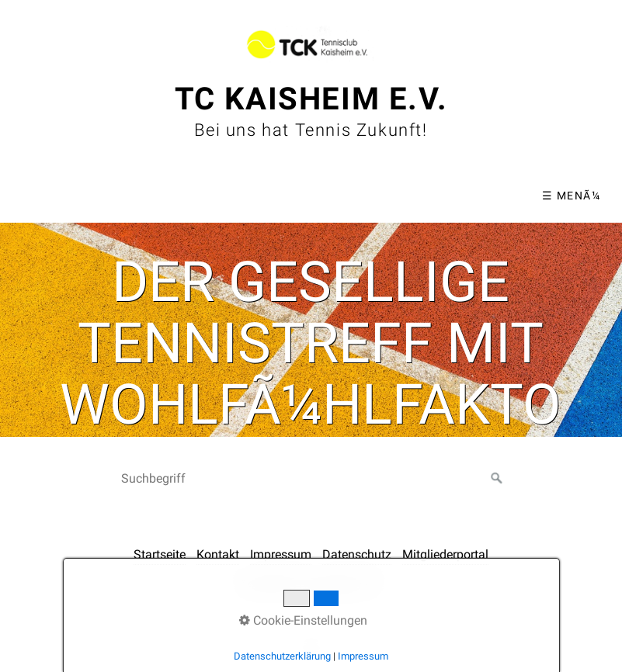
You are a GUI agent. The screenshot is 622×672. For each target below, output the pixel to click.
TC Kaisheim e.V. (311, 99)
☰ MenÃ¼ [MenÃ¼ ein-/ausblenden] (571, 196)
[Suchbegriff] (311, 479)
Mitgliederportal (445, 554)
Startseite (160, 554)
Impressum (281, 554)
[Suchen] (497, 479)
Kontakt (218, 554)
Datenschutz (357, 554)
